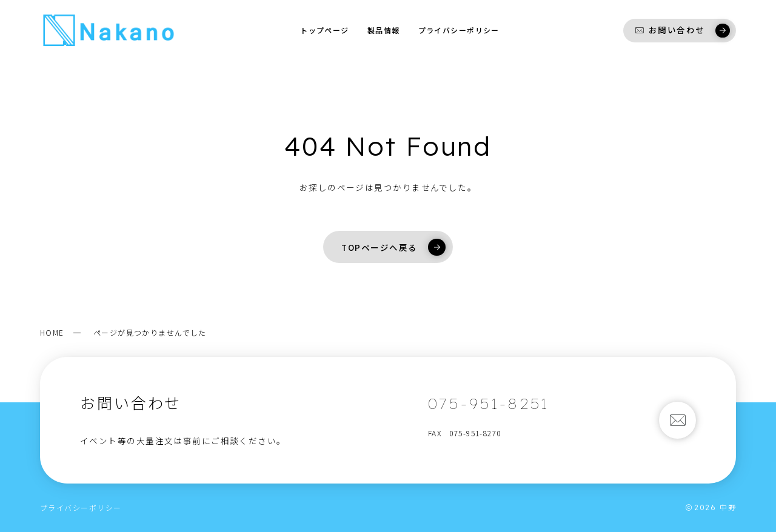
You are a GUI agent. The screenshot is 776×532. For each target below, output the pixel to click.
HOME (52, 332)
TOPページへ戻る (393, 247)
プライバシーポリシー (81, 507)
